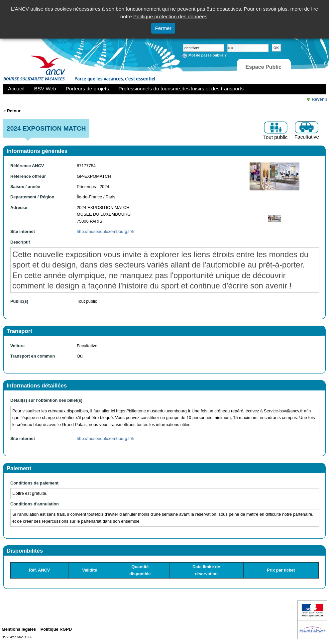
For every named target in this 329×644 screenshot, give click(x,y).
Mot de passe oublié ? (208, 55)
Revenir (320, 99)
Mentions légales (19, 629)
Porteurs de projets (87, 89)
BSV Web (45, 89)
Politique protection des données (170, 16)
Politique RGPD (56, 629)
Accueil (16, 89)
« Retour (12, 111)
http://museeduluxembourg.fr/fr (106, 231)
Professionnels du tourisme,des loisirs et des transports (181, 89)
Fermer (163, 28)
